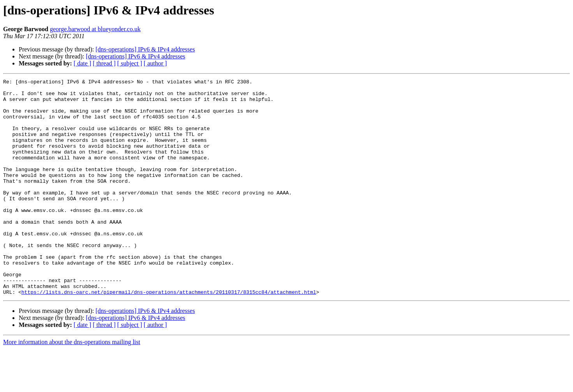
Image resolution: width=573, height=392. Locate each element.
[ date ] (82, 63)
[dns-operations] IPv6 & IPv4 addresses (145, 49)
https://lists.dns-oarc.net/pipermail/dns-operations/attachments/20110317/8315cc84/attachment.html (169, 335)
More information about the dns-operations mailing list (72, 385)
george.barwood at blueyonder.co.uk (95, 29)
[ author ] (155, 63)
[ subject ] (130, 63)
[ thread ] (104, 63)
